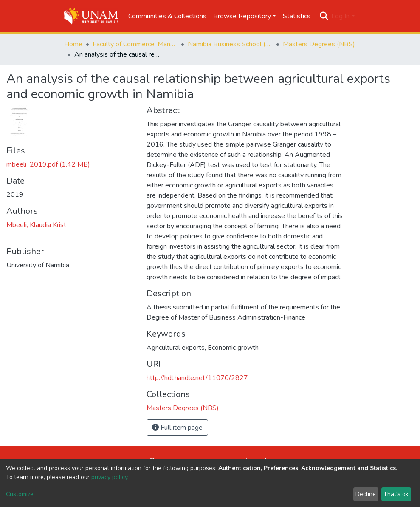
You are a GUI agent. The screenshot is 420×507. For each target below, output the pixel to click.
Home (73, 44)
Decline (366, 494)
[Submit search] (324, 16)
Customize (20, 494)
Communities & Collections (167, 16)
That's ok (396, 494)
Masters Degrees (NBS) (319, 44)
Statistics (297, 16)
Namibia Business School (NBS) (230, 44)
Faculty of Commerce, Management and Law (135, 44)
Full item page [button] (177, 428)
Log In (340, 16)
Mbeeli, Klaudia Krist (36, 225)
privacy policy (109, 477)
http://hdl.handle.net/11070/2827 (197, 378)
